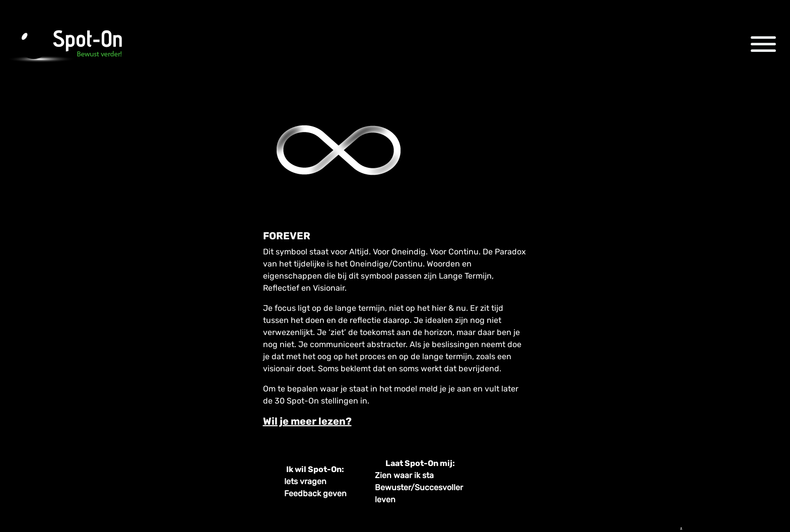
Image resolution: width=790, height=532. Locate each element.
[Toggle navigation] (763, 44)
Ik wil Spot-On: (315, 469)
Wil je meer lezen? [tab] (307, 421)
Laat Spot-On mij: (420, 463)
